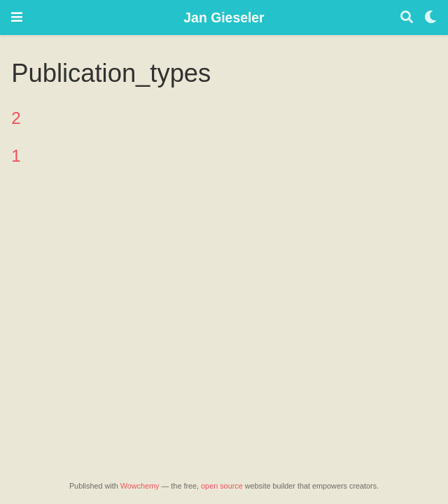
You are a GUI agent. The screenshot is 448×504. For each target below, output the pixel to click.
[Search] (407, 18)
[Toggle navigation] (17, 17)
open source (222, 486)
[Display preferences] (430, 18)
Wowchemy (140, 486)
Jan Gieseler (224, 17)
